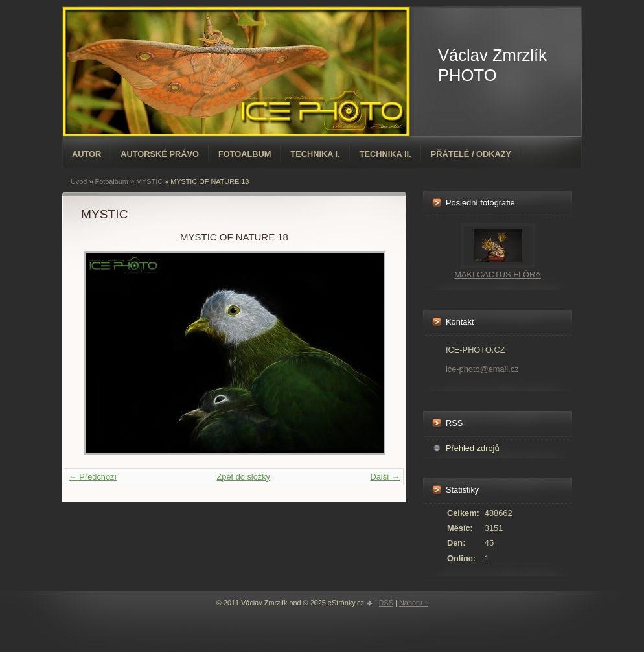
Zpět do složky (243, 477)
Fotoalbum (245, 154)
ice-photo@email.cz (482, 369)
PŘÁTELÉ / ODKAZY (471, 154)
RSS (386, 603)
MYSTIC (149, 181)
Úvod (79, 181)
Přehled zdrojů (473, 448)
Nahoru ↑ (413, 603)
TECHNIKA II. (385, 154)
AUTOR (86, 154)
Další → (385, 477)
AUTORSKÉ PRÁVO (160, 154)
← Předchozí (93, 477)
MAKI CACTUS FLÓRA (498, 274)
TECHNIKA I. (315, 154)
